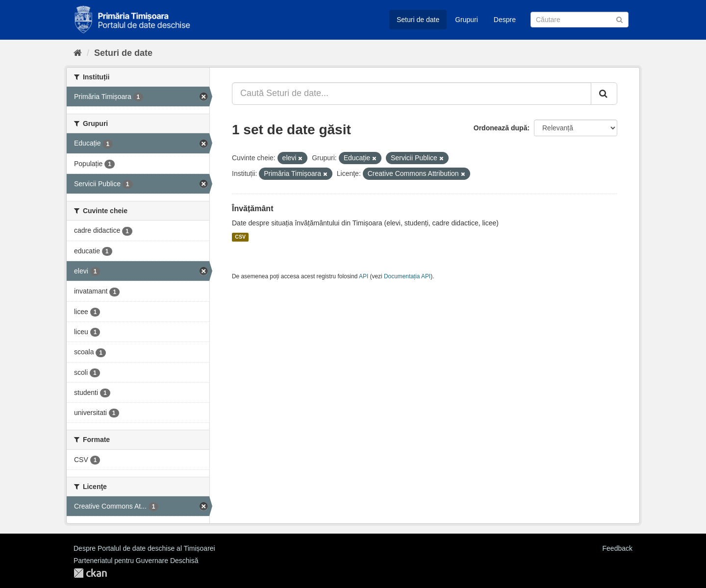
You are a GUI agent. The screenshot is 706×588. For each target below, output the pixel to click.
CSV (240, 237)
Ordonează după (501, 128)
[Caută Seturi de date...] (412, 94)
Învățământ (252, 208)
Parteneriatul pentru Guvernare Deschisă (136, 561)
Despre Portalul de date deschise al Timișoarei (144, 548)
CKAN (90, 573)
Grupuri (466, 20)
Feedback (618, 548)
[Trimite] (619, 19)
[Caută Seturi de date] (580, 20)
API (364, 276)
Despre (505, 20)
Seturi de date (418, 20)
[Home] (78, 53)
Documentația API (407, 276)
